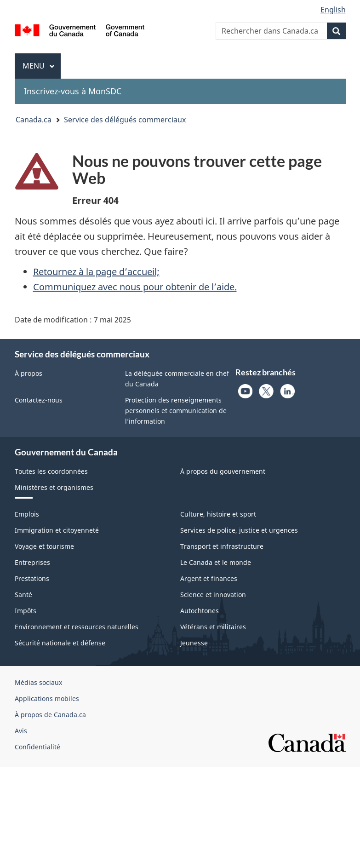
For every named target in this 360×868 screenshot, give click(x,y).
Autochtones (200, 611)
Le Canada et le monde (216, 562)
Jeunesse (194, 643)
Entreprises (32, 562)
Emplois (27, 514)
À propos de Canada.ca (50, 715)
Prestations (32, 578)
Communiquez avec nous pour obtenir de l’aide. (135, 287)
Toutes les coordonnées (51, 471)
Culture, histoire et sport (218, 514)
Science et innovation (213, 595)
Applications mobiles (47, 698)
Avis (21, 731)
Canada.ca (34, 120)
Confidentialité (37, 747)
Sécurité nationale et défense (60, 643)
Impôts (26, 611)
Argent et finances (209, 578)
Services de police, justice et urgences (239, 530)
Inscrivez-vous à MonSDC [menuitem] (73, 91)
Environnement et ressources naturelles (77, 627)
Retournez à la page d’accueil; (96, 272)
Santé (23, 595)
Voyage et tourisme (44, 546)
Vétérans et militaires (213, 627)
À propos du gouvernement (223, 471)
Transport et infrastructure (222, 546)
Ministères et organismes (54, 487)
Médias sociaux (38, 682)
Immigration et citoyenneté (57, 530)
